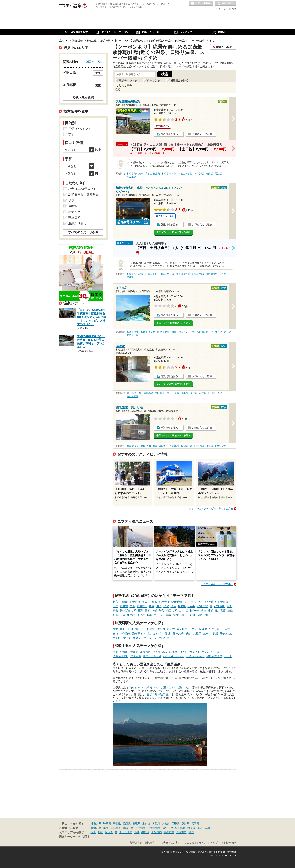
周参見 (192, 606)
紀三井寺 (166, 615)
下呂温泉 (140, 828)
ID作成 (233, 9)
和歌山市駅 (132, 335)
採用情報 (232, 852)
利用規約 (220, 852)
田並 (152, 606)
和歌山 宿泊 (151, 274)
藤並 (211, 611)
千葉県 (117, 824)
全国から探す (94, 62)
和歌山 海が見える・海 (183, 332)
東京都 (146, 824)
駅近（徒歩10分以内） (178, 634)
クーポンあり (155, 80)
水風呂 (197, 634)
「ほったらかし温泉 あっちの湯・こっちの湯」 (157, 688)
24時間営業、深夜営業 (84, 195)
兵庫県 (127, 824)
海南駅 (209, 174)
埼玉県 (107, 824)
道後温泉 (168, 828)
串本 (132, 606)
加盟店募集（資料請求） (143, 843)
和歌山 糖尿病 (152, 174)
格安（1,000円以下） (132, 629)
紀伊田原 (223, 602)
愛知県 (185, 824)
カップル (158, 634)
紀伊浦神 (211, 602)
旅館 (115, 634)
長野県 (176, 824)
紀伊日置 (203, 606)
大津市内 (181, 832)
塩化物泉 (125, 634)
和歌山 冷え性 (185, 174)
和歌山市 (203, 615)
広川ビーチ (192, 611)
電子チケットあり (129, 80)
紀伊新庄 (125, 611)
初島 (115, 615)
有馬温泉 (116, 828)
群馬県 (136, 824)
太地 (194, 602)
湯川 (186, 602)
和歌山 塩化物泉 (135, 174)
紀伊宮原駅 (132, 397)
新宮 (115, 602)
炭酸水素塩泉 (214, 656)
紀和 (193, 615)
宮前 (176, 615)
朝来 (115, 611)
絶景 (216, 634)
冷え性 (171, 629)
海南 (149, 615)
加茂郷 (131, 615)
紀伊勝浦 (177, 602)
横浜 (93, 832)
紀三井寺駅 (198, 274)
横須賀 (109, 832)
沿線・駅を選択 (83, 98)
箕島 (230, 611)
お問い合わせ (229, 843)
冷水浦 (141, 615)
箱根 (106, 828)
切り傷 (203, 629)
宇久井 (146, 602)
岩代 (162, 611)
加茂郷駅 (131, 177)
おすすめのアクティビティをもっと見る (211, 508)
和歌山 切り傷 (169, 174)
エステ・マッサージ (145, 638)
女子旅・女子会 (122, 638)
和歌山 (184, 615)
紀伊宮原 (220, 611)
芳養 (147, 611)
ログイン (220, 9)
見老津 (182, 606)
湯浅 (203, 611)
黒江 (156, 615)
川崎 (100, 832)
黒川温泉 (180, 828)
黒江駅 (218, 174)
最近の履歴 (226, 4)
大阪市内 (157, 832)
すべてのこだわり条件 (83, 232)
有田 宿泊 (132, 393)
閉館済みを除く (179, 80)
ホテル (207, 634)
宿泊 (115, 629)
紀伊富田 (220, 606)
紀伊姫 (124, 606)
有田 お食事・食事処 (178, 393)
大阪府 (156, 824)
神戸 (191, 832)
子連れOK (226, 634)
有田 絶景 (160, 393)
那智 (154, 602)
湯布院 (191, 828)
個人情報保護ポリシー (173, 852)
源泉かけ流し (121, 656)
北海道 (166, 824)
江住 (173, 606)
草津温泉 (96, 828)
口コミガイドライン (195, 843)
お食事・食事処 (156, 629)
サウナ (193, 629)
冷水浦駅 (199, 174)
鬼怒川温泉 (204, 828)
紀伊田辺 (138, 611)
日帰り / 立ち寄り (80, 129)
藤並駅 (203, 393)
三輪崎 (124, 602)
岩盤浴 (73, 206)
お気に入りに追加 (202, 134)
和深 (166, 606)
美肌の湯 (164, 638)
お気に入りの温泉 (201, 4)
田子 (159, 606)
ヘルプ (214, 843)
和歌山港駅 (212, 274)
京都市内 (169, 832)
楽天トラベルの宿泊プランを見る (173, 232)
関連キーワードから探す (74, 837)
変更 (98, 73)
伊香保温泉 (154, 828)
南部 (154, 611)
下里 (201, 602)
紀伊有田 (142, 606)
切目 (169, 611)
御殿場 (145, 832)
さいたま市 (126, 832)
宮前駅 (223, 274)
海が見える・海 (141, 634)
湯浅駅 (194, 393)
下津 (122, 615)
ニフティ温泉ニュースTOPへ (217, 584)
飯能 (137, 832)
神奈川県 (96, 824)
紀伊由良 (179, 611)
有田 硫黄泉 (133, 446)
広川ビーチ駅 (215, 393)
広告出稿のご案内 (171, 843)
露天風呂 (182, 629)
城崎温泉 (128, 828)
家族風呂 (74, 218)
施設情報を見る (169, 134)
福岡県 (195, 824)
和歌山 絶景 (163, 332)
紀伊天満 (164, 602)
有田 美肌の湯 (146, 393)
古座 (115, 606)
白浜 (229, 606)
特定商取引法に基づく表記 (200, 852)
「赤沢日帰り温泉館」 (157, 694)
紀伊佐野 (135, 602)
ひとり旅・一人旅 (219, 629)
